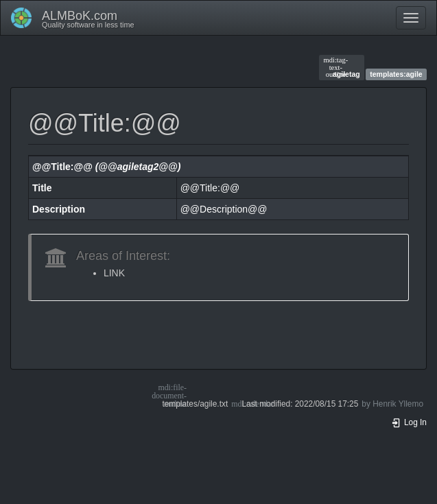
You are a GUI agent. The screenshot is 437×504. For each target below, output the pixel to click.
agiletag (342, 67)
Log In (409, 422)
